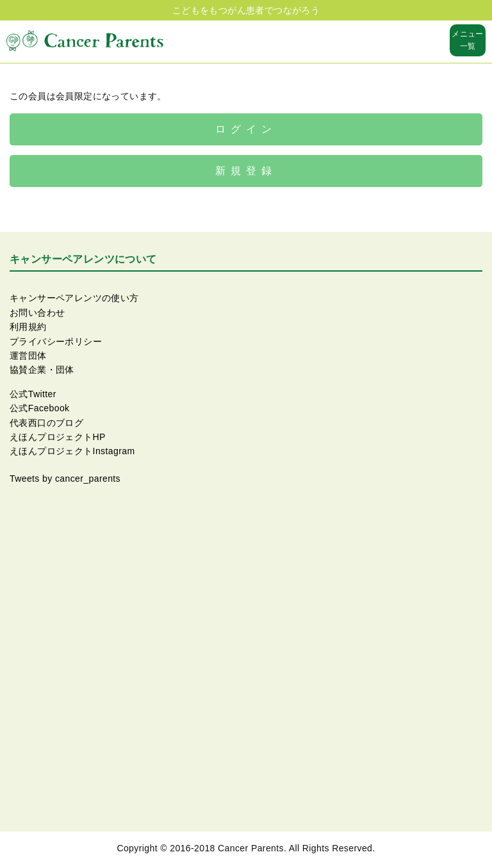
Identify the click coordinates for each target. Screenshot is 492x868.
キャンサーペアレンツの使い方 (74, 298)
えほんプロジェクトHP (58, 437)
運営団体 (28, 356)
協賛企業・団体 (42, 370)
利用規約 (28, 327)
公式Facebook (39, 408)
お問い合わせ (37, 313)
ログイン (246, 129)
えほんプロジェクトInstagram (72, 451)
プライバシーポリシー (56, 341)
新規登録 (246, 171)
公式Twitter (33, 394)
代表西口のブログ (46, 423)
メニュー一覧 (468, 40)
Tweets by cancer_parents (65, 479)
